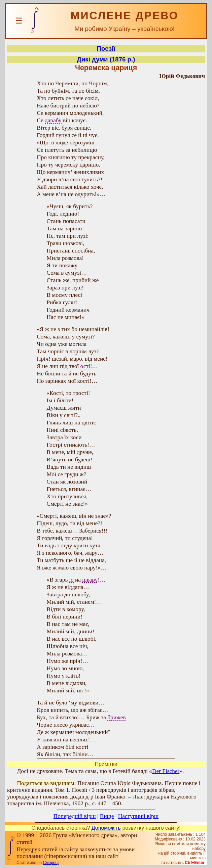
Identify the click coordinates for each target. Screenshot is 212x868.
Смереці (51, 863)
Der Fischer (166, 771)
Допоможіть (106, 828)
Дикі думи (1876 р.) (106, 59)
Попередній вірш (75, 816)
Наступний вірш (138, 816)
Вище (107, 816)
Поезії (106, 49)
